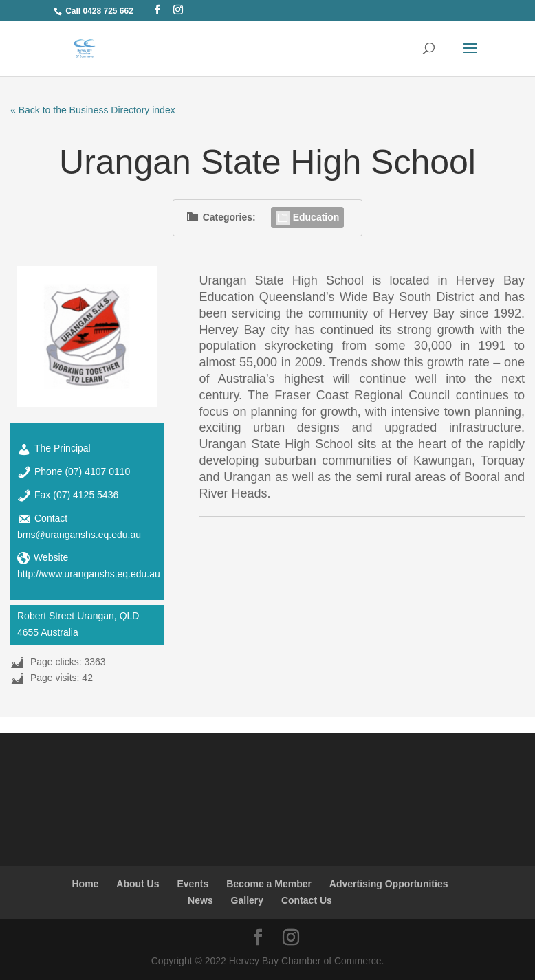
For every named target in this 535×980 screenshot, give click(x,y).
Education (308, 217)
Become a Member (269, 884)
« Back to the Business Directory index (93, 110)
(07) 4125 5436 (86, 495)
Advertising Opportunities (389, 884)
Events (193, 884)
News (200, 900)
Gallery (247, 900)
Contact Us (307, 900)
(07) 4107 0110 (97, 471)
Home (85, 884)
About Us (138, 884)
